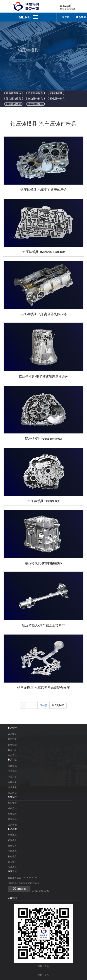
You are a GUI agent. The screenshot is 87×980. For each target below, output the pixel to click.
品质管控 (12, 771)
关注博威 (12, 766)
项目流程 (12, 755)
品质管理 (12, 825)
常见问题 (12, 793)
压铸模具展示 (14, 93)
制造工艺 (12, 777)
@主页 (66, 17)
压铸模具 (12, 835)
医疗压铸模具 (35, 104)
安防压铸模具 (35, 99)
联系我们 (81, 17)
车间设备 (12, 782)
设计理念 (12, 745)
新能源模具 (56, 93)
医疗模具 (12, 867)
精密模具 (12, 840)
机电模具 (12, 857)
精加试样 (12, 819)
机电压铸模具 (57, 99)
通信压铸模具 (14, 99)
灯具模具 (12, 862)
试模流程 (12, 809)
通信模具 (12, 846)
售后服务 (12, 787)
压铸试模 (12, 814)
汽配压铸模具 (35, 93)
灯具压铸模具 (14, 104)
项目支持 (12, 803)
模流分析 (12, 750)
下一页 (43, 705)
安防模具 (12, 851)
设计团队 (12, 734)
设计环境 (12, 739)
